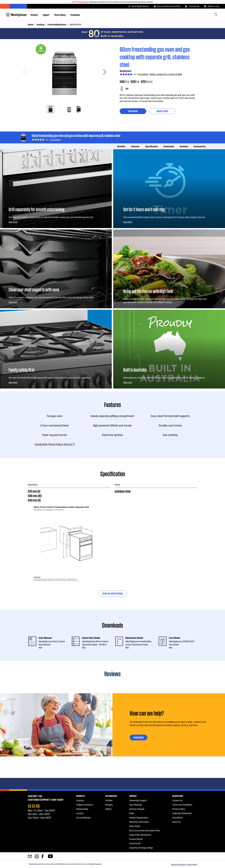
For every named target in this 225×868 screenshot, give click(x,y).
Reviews (184, 146)
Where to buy (212, 6)
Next (103, 72)
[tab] (51, 109)
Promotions (75, 15)
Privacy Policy (192, 864)
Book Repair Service (139, 6)
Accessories (200, 146)
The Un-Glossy (60, 15)
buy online (133, 111)
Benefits (121, 146)
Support (46, 15)
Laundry (80, 813)
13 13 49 (34, 806)
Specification (152, 146)
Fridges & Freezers (85, 805)
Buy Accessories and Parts (167, 6)
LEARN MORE (140, 738)
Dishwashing (82, 809)
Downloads (169, 146)
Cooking (40, 24)
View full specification (113, 593)
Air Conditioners (84, 818)
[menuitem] (34, 15)
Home (31, 24)
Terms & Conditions (178, 864)
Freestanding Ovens (57, 24)
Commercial (192, 6)
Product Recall (83, 2)
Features (135, 146)
